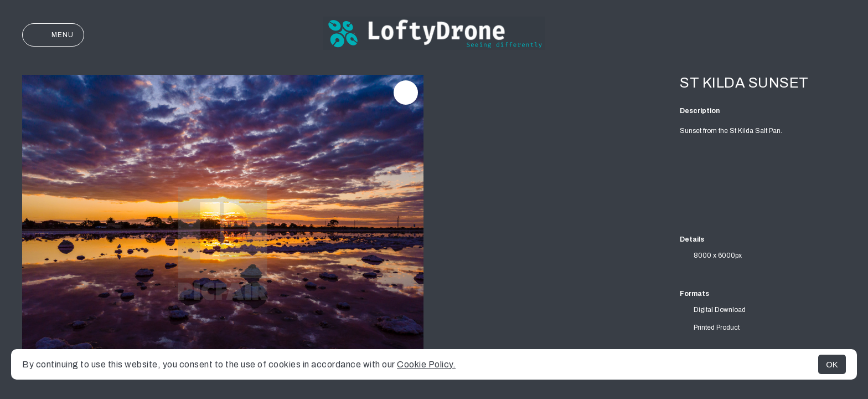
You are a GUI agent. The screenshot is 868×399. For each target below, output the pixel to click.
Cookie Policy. (426, 364)
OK (832, 364)
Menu (53, 35)
